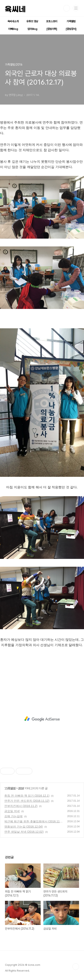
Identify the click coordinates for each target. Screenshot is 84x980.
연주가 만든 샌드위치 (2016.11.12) (27, 801)
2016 (21, 788)
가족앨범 (71, 21)
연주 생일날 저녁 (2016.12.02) (24, 832)
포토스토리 (52, 21)
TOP (76, 967)
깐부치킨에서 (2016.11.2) (21, 806)
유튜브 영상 (32, 21)
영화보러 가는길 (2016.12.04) (24, 827)
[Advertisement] (42, 719)
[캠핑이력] (52, 29)
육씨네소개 (13, 21)
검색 (67, 8)
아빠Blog (13, 29)
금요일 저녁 (12, 811)
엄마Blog (32, 29)
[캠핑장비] (71, 29)
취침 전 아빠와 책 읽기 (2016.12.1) (27, 796)
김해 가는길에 (13, 816)
